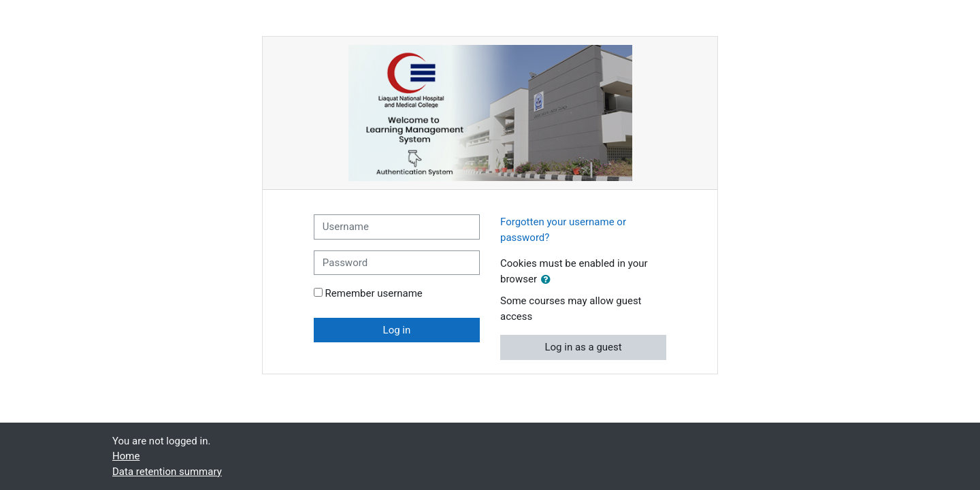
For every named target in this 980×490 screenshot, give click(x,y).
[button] (549, 280)
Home (126, 456)
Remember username (374, 293)
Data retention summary (167, 472)
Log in (397, 330)
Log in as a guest (583, 347)
